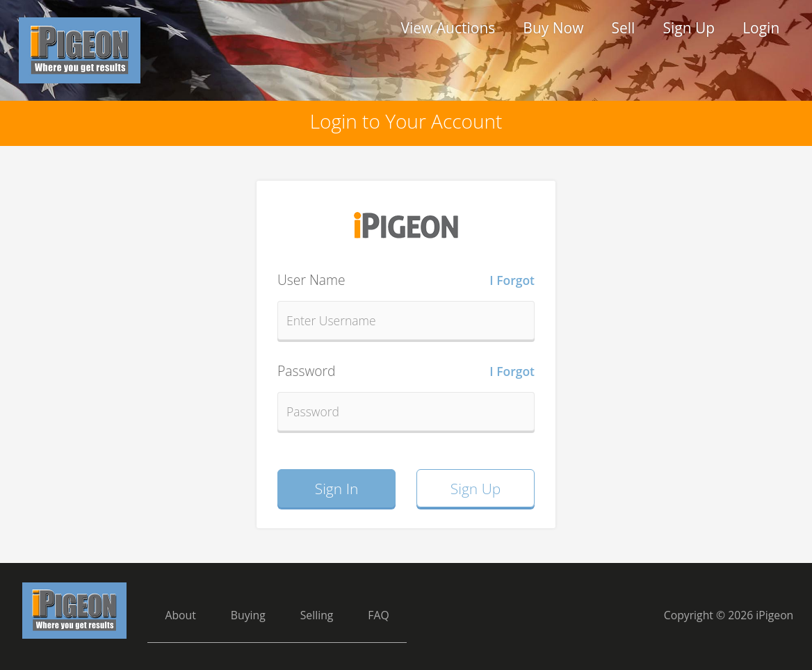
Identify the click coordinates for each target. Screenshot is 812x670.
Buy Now (553, 28)
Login (761, 28)
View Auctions (448, 28)
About (180, 615)
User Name (406, 280)
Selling (317, 615)
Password (406, 371)
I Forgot (512, 280)
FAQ (378, 615)
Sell (623, 28)
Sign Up (689, 28)
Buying (248, 615)
